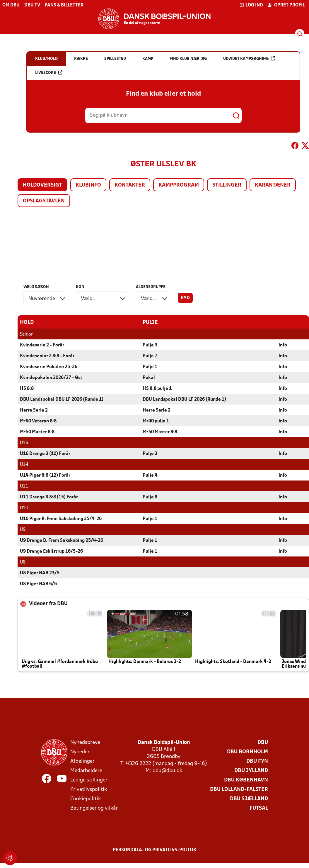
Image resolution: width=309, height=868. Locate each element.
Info (283, 345)
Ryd (185, 298)
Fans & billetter (64, 5)
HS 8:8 (27, 388)
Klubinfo (88, 185)
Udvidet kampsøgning (249, 59)
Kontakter (130, 185)
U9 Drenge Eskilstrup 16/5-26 (51, 551)
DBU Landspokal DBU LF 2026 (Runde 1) (62, 399)
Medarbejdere (86, 770)
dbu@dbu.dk (167, 770)
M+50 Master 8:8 (37, 432)
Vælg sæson (36, 287)
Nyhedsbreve (85, 742)
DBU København (246, 780)
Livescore (49, 73)
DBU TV (32, 5)
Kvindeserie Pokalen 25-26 (49, 367)
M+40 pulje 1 (156, 421)
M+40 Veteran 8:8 (38, 421)
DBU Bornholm (247, 752)
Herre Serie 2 (34, 410)
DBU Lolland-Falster (239, 789)
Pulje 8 (150, 497)
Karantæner (273, 185)
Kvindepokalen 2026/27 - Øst (51, 378)
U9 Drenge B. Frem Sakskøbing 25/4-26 (62, 540)
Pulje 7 (150, 356)
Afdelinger (82, 761)
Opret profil (286, 5)
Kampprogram (179, 185)
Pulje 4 (150, 475)
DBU (263, 742)
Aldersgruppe (151, 287)
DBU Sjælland (249, 799)
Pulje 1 (150, 367)
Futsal (259, 808)
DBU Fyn (257, 761)
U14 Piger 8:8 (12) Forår (45, 475)
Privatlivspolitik (89, 789)
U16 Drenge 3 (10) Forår (45, 454)
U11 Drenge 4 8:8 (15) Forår (49, 497)
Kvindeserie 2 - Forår (42, 345)
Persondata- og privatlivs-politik (155, 850)
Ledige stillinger (89, 780)
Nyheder (80, 752)
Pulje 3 (150, 345)
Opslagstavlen (44, 201)
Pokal (149, 378)
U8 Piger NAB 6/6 (38, 584)
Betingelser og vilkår (94, 808)
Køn (80, 287)
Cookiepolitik (86, 799)
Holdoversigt (42, 185)
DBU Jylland (251, 770)
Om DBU (11, 5)
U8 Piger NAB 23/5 (40, 573)
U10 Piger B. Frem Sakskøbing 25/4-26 (61, 519)
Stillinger (227, 185)
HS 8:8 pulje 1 (157, 388)
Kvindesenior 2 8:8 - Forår (47, 356)
